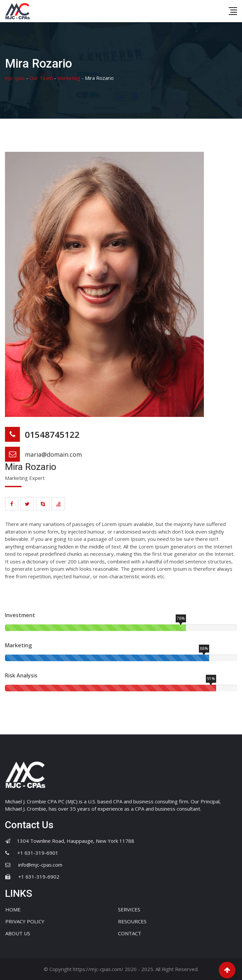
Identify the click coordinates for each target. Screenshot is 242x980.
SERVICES (129, 909)
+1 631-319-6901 (38, 853)
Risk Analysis (21, 675)
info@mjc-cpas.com (40, 865)
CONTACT (130, 933)
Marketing (18, 645)
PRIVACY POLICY (25, 921)
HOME (13, 909)
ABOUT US (18, 933)
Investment (20, 615)
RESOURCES (132, 921)
